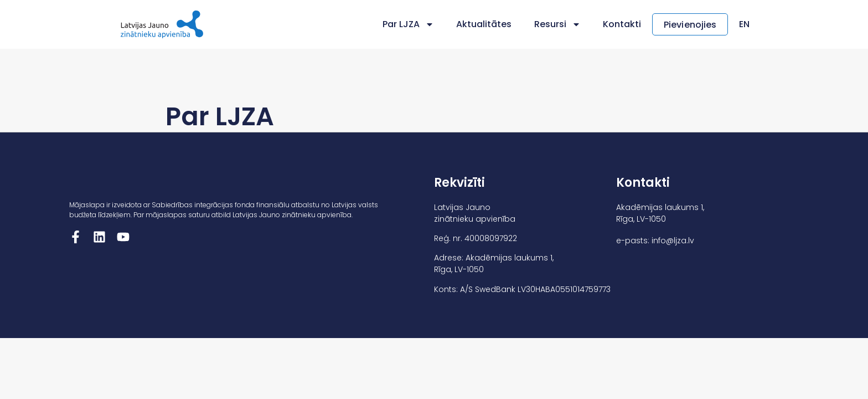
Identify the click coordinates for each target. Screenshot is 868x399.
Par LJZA (408, 24)
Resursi (557, 24)
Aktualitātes (484, 24)
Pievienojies (690, 25)
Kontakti (622, 24)
